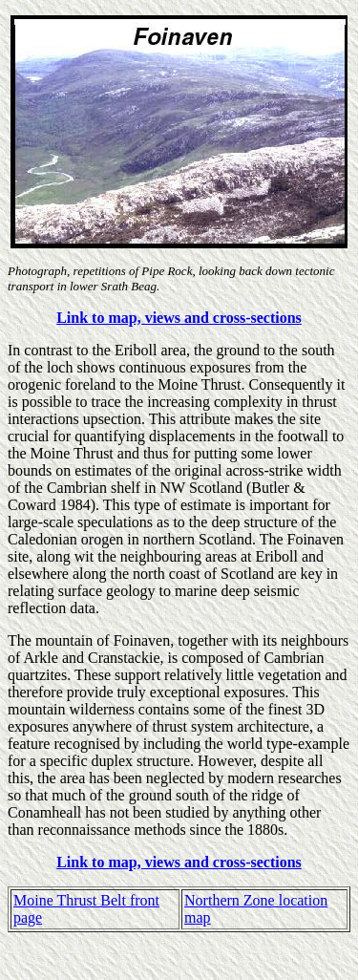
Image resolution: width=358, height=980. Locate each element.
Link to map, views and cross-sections (179, 318)
